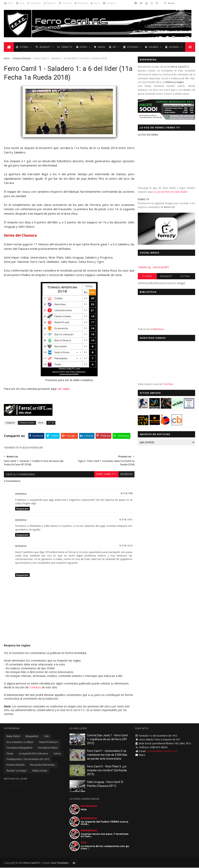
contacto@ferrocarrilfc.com (162, 752)
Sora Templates (60, 863)
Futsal (185, 276)
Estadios (130, 47)
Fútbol (22, 47)
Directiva (65, 3)
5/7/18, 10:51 (123, 520)
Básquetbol (32, 737)
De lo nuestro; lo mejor (20, 742)
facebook (124, 475)
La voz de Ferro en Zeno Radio (171, 192)
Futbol (147, 276)
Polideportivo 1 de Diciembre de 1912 (28, 760)
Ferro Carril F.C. (104, 475)
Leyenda (172, 47)
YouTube (168, 384)
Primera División (22, 59)
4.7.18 (51, 423)
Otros (82, 47)
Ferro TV (65, 47)
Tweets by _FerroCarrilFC (154, 267)
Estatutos (50, 3)
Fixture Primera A (48, 742)
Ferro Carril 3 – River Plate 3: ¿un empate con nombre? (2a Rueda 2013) (107, 771)
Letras (57, 754)
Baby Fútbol (13, 737)
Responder (22, 509)
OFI (112, 47)
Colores (151, 47)
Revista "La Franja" (17, 771)
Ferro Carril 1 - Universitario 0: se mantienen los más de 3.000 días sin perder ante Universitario (107, 755)
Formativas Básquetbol (19, 748)
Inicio (9, 3)
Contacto (109, 3)
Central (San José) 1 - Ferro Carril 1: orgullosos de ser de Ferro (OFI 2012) (107, 740)
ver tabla (63, 389)
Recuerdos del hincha (42, 765)
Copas (99, 47)
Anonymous (89, 806)
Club (20, 3)
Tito (84, 843)
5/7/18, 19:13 (123, 546)
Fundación (34, 3)
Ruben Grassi (40, 771)
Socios (95, 3)
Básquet (43, 47)
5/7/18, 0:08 (124, 494)
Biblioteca (81, 3)
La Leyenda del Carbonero (33, 754)
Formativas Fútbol (48, 748)
